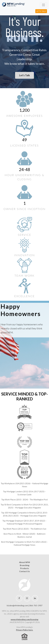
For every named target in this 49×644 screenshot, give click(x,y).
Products (25, 568)
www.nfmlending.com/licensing (24, 619)
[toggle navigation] (43, 5)
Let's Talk (41, 11)
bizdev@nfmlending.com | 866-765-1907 (24, 605)
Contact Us (24, 571)
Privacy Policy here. (25, 630)
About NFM (24, 562)
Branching (25, 565)
